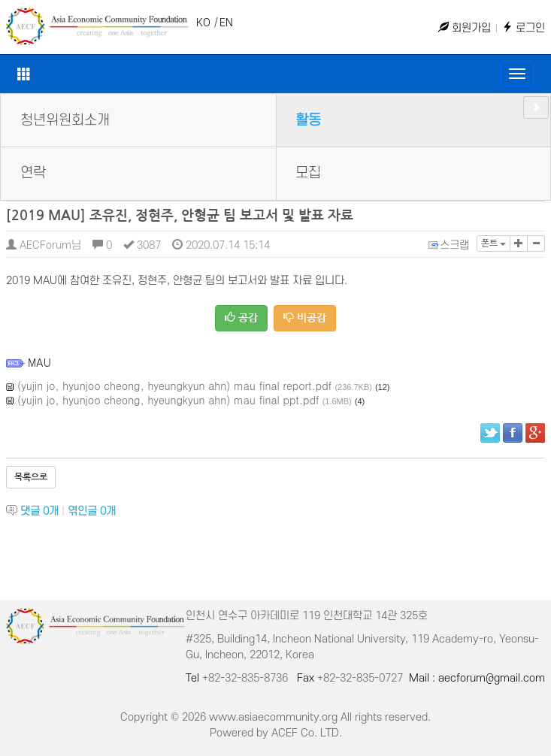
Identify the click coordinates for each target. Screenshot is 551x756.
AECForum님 (44, 245)
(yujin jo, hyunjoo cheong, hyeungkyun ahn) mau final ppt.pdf (168, 400)
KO (203, 23)
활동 (308, 121)
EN (226, 23)
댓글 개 (39, 511)
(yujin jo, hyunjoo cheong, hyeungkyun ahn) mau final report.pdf (174, 386)
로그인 (524, 28)
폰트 (493, 243)
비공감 (305, 318)
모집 (308, 173)
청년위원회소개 (65, 121)
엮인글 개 (92, 511)
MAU (39, 362)
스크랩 (450, 245)
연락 (33, 173)
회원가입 (465, 28)
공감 (241, 318)
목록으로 (31, 477)
